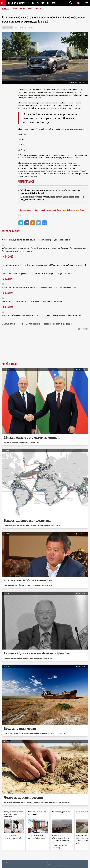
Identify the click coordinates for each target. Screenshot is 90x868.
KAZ (28, 3)
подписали (59, 166)
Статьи (14, 9)
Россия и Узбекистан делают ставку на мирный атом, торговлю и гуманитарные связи (40, 274)
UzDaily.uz (38, 98)
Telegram (71, 210)
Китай (17, 28)
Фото (30, 9)
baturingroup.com (60, 866)
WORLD (55, 3)
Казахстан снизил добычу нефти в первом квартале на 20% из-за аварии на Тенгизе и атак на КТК (45, 265)
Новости (5, 9)
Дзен (82, 210)
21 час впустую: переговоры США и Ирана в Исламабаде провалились (32, 301)
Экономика (24, 28)
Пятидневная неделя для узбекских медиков (13, 814)
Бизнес (31, 28)
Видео (22, 9)
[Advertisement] (45, 347)
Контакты (7, 862)
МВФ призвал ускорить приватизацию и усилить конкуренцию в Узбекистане (36, 240)
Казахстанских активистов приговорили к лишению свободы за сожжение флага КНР (39, 287)
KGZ (33, 3)
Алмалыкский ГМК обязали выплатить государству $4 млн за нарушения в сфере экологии (41, 315)
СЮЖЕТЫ (38, 9)
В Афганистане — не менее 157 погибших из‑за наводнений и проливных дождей (37, 324)
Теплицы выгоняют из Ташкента (37, 813)
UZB (49, 3)
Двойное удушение (61, 812)
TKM (43, 3)
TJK (38, 3)
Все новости (83, 329)
